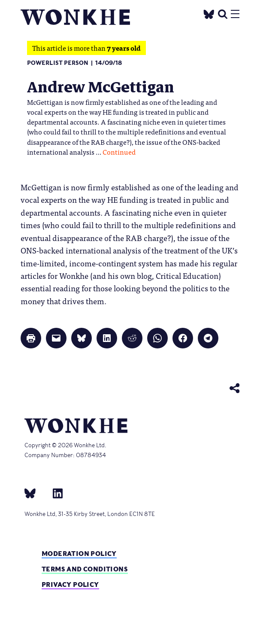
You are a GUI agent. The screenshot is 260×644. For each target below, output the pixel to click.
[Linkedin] (54, 493)
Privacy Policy (70, 584)
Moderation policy (79, 554)
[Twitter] (209, 13)
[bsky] (35, 493)
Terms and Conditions (85, 569)
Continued (119, 152)
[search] (223, 13)
